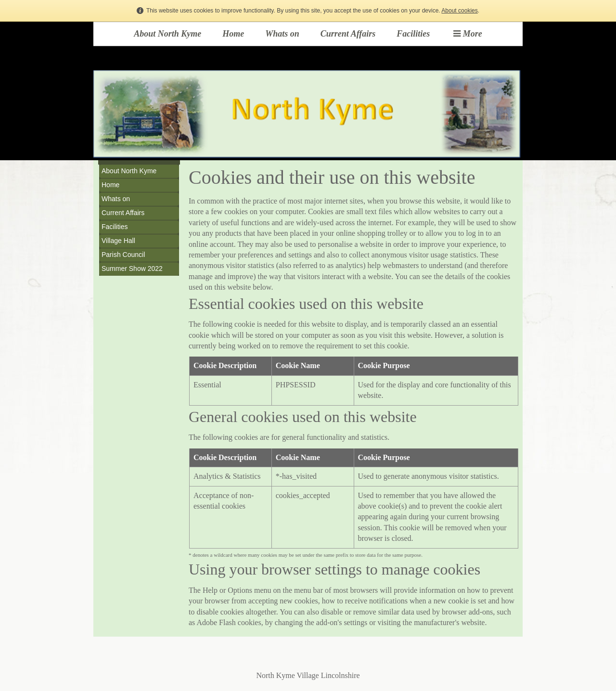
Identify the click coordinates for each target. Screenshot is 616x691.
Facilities (413, 34)
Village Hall (118, 241)
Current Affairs (348, 34)
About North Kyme (167, 34)
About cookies (459, 11)
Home (233, 34)
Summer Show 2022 (132, 269)
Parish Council (123, 255)
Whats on (282, 34)
